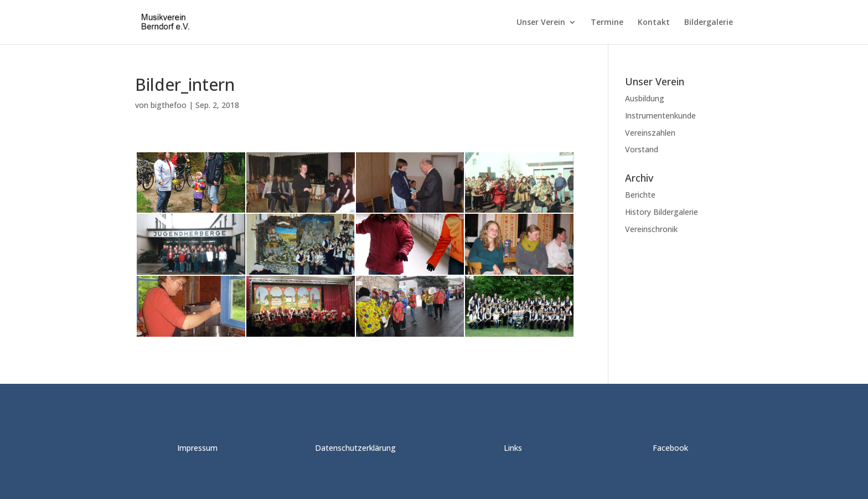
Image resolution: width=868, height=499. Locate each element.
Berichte (640, 195)
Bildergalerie (709, 23)
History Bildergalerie (662, 212)
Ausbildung (645, 98)
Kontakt (654, 23)
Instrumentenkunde (660, 115)
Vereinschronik (651, 229)
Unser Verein (541, 23)
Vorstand (642, 149)
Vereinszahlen (650, 133)
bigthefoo (169, 105)
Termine (607, 23)
